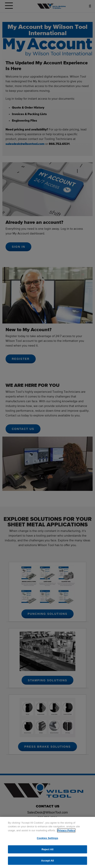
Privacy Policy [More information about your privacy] (66, 830)
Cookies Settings (48, 838)
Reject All (47, 849)
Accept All (47, 861)
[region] (47, 842)
